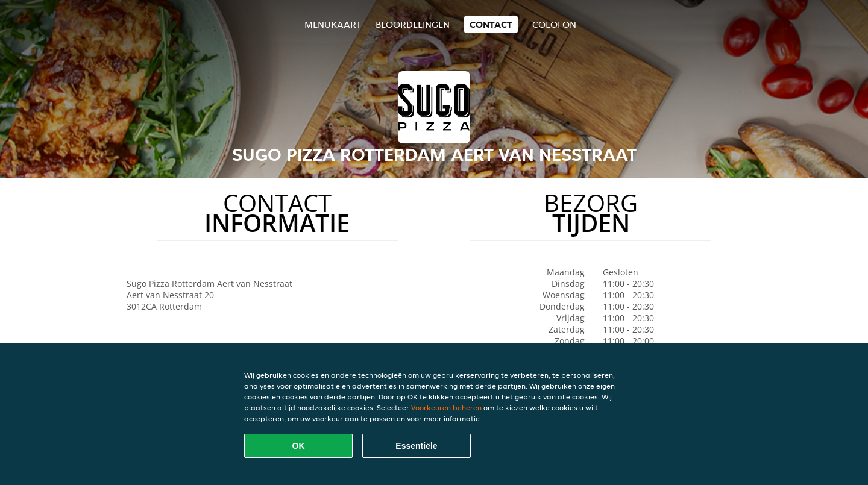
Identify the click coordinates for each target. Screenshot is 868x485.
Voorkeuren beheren (446, 408)
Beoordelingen (413, 24)
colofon (554, 24)
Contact (491, 24)
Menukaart (333, 24)
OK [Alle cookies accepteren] (299, 446)
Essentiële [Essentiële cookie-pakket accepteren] (416, 446)
